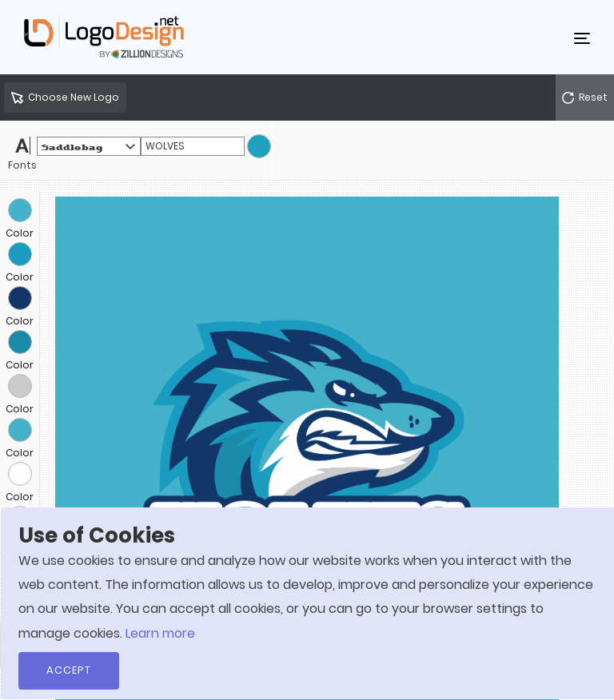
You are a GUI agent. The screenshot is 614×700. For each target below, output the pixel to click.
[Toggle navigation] (582, 38)
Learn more (160, 633)
